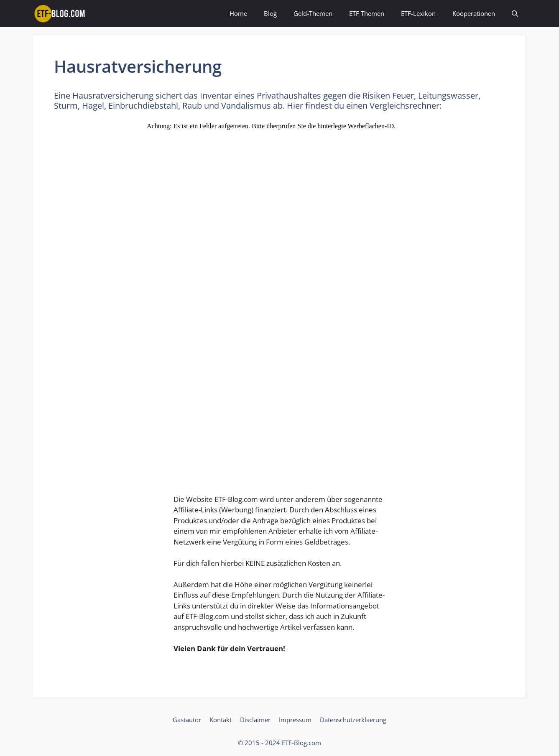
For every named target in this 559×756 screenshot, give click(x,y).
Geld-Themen (313, 13)
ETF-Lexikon (418, 13)
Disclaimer (255, 720)
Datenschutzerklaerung (353, 720)
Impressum (295, 720)
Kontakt (221, 720)
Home (238, 13)
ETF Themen (367, 13)
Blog (270, 13)
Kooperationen (474, 13)
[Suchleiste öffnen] (515, 14)
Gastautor (187, 720)
